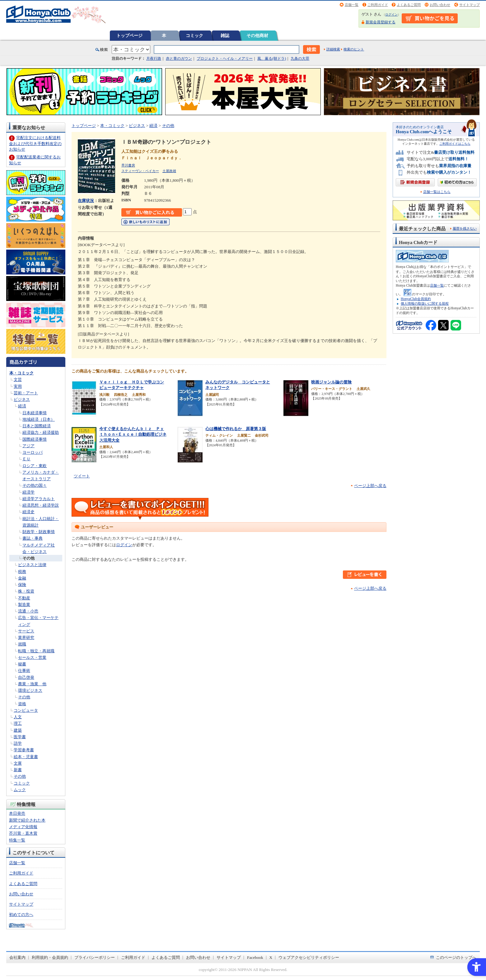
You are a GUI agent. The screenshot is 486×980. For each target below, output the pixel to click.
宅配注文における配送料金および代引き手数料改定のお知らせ (35, 143)
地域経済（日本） (39, 419)
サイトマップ (470, 5)
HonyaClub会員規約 (416, 299)
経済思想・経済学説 (41, 505)
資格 (22, 704)
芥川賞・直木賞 (23, 833)
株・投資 (26, 591)
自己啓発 (26, 677)
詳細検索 (333, 49)
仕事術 (24, 671)
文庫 (18, 763)
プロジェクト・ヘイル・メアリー (225, 59)
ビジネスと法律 (32, 565)
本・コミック (21, 373)
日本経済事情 (35, 413)
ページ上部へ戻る (370, 486)
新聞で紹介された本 (27, 820)
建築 (18, 730)
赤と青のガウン (179, 59)
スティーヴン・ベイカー (140, 171)
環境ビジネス (30, 690)
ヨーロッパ (33, 452)
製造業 (24, 605)
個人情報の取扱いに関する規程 (425, 303)
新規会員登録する (381, 22)
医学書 (20, 737)
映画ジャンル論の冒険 (331, 382)
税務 (22, 572)
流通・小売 (28, 611)
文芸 (18, 380)
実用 (18, 386)
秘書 (22, 664)
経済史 (28, 512)
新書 (18, 770)
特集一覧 (17, 840)
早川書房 (128, 165)
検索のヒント (354, 49)
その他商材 (257, 35)
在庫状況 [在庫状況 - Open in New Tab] (86, 201)
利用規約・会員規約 (50, 957)
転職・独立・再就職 (36, 651)
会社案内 (17, 957)
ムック (20, 790)
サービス (26, 631)
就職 (22, 644)
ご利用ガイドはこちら (455, 144)
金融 (22, 578)
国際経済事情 (35, 439)
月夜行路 (154, 59)
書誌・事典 (33, 538)
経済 (22, 406)
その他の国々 (35, 485)
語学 (18, 743)
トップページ (129, 35)
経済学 (28, 492)
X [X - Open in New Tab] (271, 957)
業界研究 (26, 638)
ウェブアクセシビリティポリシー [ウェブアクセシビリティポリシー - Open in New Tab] (309, 957)
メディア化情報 (23, 827)
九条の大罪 (300, 59)
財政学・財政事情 (39, 532)
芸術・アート (26, 393)
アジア (28, 446)
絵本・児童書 (26, 757)
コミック (194, 35)
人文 (18, 717)
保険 (22, 585)
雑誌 (225, 35)
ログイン (391, 14)
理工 (18, 723)
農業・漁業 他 (32, 684)
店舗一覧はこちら (437, 192)
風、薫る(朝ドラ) (272, 59)
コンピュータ (26, 710)
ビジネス (22, 399)
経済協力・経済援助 (41, 432)
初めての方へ (21, 914)
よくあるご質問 (409, 5)
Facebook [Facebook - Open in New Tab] (255, 957)
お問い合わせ (440, 5)
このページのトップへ (456, 957)
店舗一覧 (352, 5)
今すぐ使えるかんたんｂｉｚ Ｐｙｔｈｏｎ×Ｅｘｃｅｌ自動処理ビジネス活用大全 (133, 434)
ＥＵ (26, 459)
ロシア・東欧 (35, 466)
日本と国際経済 (37, 426)
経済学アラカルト (39, 499)
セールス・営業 (32, 657)
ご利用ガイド (378, 5)
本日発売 (17, 813)
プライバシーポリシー (95, 957)
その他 (28, 558)
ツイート (82, 476)
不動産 (24, 598)
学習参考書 (24, 750)
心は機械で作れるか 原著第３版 (236, 429)
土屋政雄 (169, 171)
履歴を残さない (465, 228)
